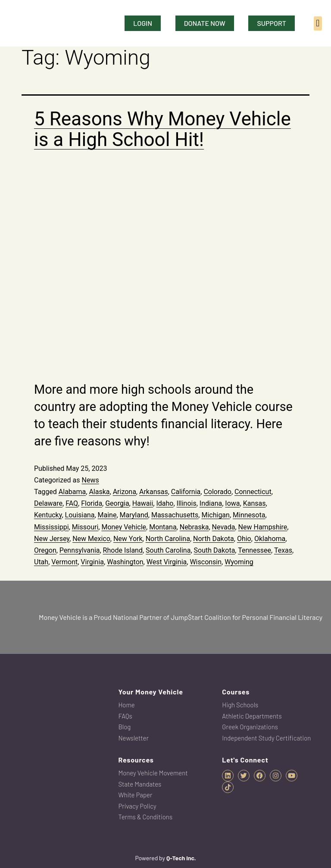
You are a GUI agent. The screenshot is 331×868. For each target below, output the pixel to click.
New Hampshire (263, 527)
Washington (125, 562)
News (90, 480)
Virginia (92, 562)
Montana (163, 527)
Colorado (217, 492)
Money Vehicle (124, 527)
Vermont (64, 562)
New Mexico (91, 539)
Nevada (224, 527)
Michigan (215, 515)
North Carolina (168, 539)
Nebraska (194, 527)
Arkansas (154, 492)
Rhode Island (123, 550)
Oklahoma (270, 539)
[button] (318, 23)
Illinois (187, 503)
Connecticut (253, 492)
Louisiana (80, 515)
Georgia (117, 503)
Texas (283, 550)
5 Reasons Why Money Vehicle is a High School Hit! (162, 129)
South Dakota (215, 550)
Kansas (254, 503)
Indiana (211, 503)
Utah (41, 562)
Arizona (125, 492)
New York (128, 539)
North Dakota (214, 539)
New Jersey (52, 539)
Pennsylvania (80, 550)
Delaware (48, 503)
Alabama (72, 492)
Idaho (165, 503)
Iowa (232, 503)
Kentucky (48, 515)
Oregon (45, 550)
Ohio (244, 539)
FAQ (72, 503)
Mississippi (52, 527)
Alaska (99, 492)
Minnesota (249, 515)
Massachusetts (175, 515)
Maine (107, 515)
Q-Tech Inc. (181, 858)
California (186, 492)
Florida (92, 503)
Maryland (134, 515)
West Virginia (167, 562)
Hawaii (143, 503)
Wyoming (239, 562)
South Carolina (168, 550)
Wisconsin (206, 562)
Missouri (85, 527)
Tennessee (254, 550)
